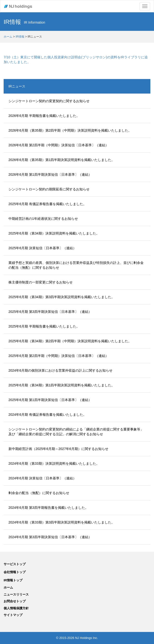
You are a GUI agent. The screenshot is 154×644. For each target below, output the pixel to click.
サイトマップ (13, 615)
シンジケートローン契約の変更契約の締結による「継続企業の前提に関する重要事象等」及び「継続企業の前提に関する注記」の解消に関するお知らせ (76, 432)
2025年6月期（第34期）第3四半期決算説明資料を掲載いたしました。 (62, 297)
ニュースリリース (16, 594)
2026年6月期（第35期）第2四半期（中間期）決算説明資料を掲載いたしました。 (70, 130)
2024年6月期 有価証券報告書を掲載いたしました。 (47, 415)
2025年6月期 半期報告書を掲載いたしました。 (44, 326)
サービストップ (15, 564)
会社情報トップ (15, 572)
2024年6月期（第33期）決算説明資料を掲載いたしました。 (54, 463)
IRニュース (17, 86)
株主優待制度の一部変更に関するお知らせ (41, 282)
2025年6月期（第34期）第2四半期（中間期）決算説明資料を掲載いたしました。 (70, 341)
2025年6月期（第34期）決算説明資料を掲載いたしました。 (54, 233)
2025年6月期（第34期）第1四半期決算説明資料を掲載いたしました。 (62, 385)
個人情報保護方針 (16, 608)
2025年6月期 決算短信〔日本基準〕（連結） (42, 248)
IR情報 (20, 37)
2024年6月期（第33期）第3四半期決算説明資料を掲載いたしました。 (62, 522)
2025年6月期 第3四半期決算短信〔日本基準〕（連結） (50, 312)
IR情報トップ (13, 580)
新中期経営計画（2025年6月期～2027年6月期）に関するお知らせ (58, 449)
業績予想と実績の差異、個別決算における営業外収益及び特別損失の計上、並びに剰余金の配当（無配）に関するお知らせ (76, 265)
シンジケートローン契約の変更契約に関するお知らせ (49, 101)
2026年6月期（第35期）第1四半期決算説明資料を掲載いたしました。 (62, 160)
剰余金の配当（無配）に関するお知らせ (39, 493)
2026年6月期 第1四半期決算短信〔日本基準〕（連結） (50, 174)
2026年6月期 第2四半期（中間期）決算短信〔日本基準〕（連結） (59, 145)
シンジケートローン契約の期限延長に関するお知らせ (49, 189)
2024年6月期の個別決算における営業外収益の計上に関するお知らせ (60, 370)
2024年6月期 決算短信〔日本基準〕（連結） (42, 478)
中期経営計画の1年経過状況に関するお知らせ (43, 219)
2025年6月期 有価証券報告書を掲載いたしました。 (47, 204)
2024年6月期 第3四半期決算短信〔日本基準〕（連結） (50, 537)
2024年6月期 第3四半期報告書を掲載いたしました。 (48, 508)
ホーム (8, 37)
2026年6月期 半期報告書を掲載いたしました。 (44, 116)
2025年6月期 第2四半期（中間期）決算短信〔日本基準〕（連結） (59, 356)
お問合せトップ (15, 601)
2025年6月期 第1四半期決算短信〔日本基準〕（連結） (50, 400)
